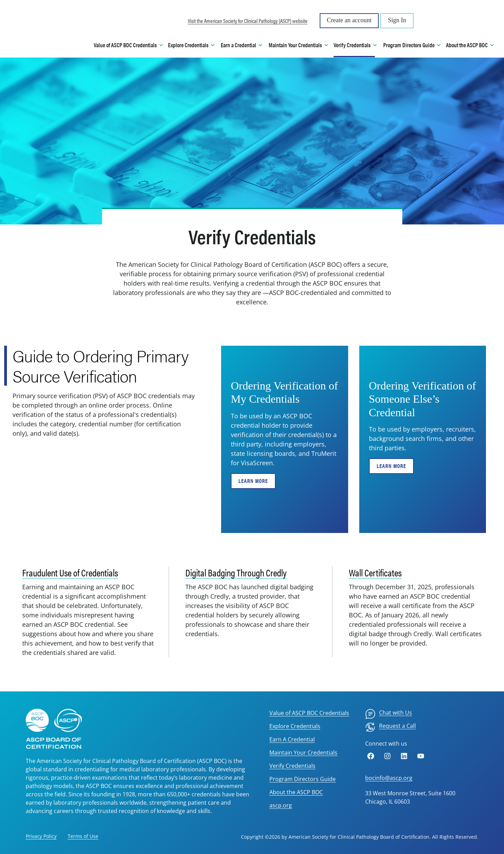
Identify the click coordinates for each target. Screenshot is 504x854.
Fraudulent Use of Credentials (70, 572)
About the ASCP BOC (296, 792)
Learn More (253, 481)
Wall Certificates (375, 572)
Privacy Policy (41, 836)
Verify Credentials (292, 766)
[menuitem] (389, 714)
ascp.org (281, 805)
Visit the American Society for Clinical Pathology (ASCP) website (248, 21)
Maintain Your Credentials (303, 753)
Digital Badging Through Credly (236, 572)
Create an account (349, 20)
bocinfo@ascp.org (389, 778)
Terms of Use (83, 836)
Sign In (397, 20)
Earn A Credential (292, 739)
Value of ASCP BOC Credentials (309, 713)
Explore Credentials (295, 726)
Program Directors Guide (303, 779)
